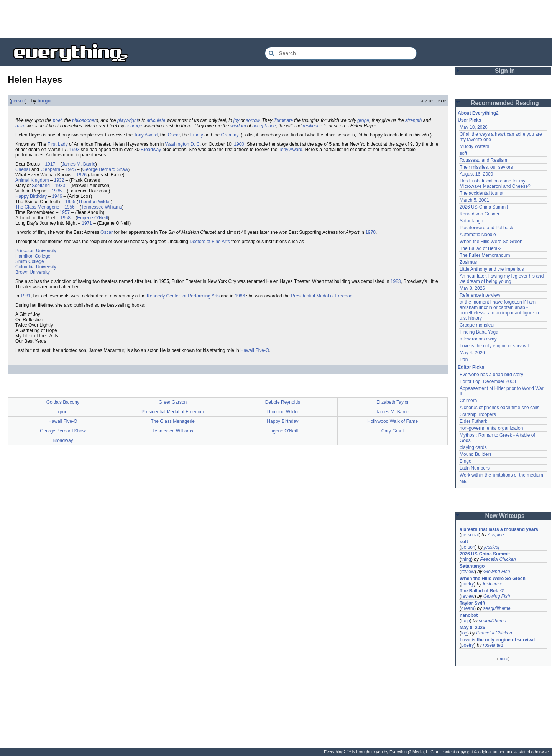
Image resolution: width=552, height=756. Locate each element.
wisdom (238, 126)
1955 (70, 202)
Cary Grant (393, 431)
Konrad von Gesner (480, 214)
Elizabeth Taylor (393, 402)
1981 (25, 296)
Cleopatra (50, 169)
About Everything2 (478, 113)
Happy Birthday (31, 196)
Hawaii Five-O (255, 350)
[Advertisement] (276, 19)
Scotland (41, 186)
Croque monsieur (477, 325)
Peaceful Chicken (498, 559)
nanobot (469, 615)
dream (468, 608)
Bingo (466, 461)
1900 (239, 144)
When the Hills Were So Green (491, 242)
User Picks (469, 120)
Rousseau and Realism (483, 160)
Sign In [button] (505, 71)
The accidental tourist (481, 193)
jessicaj (492, 547)
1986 (240, 296)
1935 (57, 191)
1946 (57, 196)
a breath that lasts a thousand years (499, 529)
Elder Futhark (473, 421)
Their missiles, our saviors (486, 167)
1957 (65, 212)
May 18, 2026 (474, 127)
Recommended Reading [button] (505, 103)
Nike (464, 482)
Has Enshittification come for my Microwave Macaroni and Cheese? (495, 184)
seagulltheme (497, 608)
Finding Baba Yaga (479, 332)
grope (363, 120)
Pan (464, 360)
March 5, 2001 (474, 200)
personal (470, 535)
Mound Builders (476, 454)
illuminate (283, 120)
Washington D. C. (183, 144)
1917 (50, 164)
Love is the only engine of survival (494, 346)
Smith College (30, 261)
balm (20, 126)
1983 (396, 281)
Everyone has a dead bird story (491, 375)
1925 (71, 169)
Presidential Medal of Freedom (322, 296)
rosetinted (493, 645)
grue (63, 412)
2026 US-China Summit (484, 207)
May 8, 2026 (472, 288)
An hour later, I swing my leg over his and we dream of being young (502, 279)
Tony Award (146, 135)
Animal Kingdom (32, 180)
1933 (60, 186)
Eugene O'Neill (283, 431)
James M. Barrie (78, 164)
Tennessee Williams (102, 207)
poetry (467, 584)
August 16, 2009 (476, 174)
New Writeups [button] (505, 516)
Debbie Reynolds (283, 402)
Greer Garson (173, 402)
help (466, 621)
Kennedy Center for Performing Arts (183, 296)
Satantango (471, 221)
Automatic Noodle (478, 235)
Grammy (230, 135)
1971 (87, 223)
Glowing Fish (497, 572)
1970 (370, 232)
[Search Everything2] (341, 53)
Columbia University (36, 267)
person (18, 101)
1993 (75, 150)
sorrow (253, 120)
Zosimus (468, 262)
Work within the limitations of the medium (501, 475)
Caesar (23, 169)
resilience (313, 126)
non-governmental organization (491, 428)
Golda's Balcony (63, 402)
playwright (128, 120)
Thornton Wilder (94, 202)
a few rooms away (478, 339)
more (503, 659)
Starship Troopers (478, 414)
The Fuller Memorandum (485, 255)
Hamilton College (33, 256)
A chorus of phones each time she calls (499, 408)
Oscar (174, 135)
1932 (59, 180)
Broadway (151, 150)
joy (236, 120)
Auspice (496, 535)
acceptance (264, 126)
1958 (65, 218)
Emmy (197, 135)
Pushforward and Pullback (486, 228)
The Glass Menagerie (37, 207)
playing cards (473, 447)
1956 (70, 207)
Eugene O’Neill (92, 218)
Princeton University (36, 251)
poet (57, 120)
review (468, 572)
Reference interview (480, 295)
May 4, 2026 (472, 353)
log (464, 633)
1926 (81, 175)
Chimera (468, 401)
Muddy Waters (474, 146)
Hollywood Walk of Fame (393, 421)
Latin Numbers (475, 468)
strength (413, 120)
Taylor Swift (472, 603)
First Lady (58, 144)
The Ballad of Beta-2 (481, 248)
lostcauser (494, 584)
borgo (44, 101)
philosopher (84, 120)
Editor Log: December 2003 (488, 381)
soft (463, 153)
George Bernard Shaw (105, 169)
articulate (156, 120)
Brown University (33, 272)
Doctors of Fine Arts (209, 242)
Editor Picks (471, 367)
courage (134, 126)
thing (466, 559)
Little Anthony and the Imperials (492, 269)
